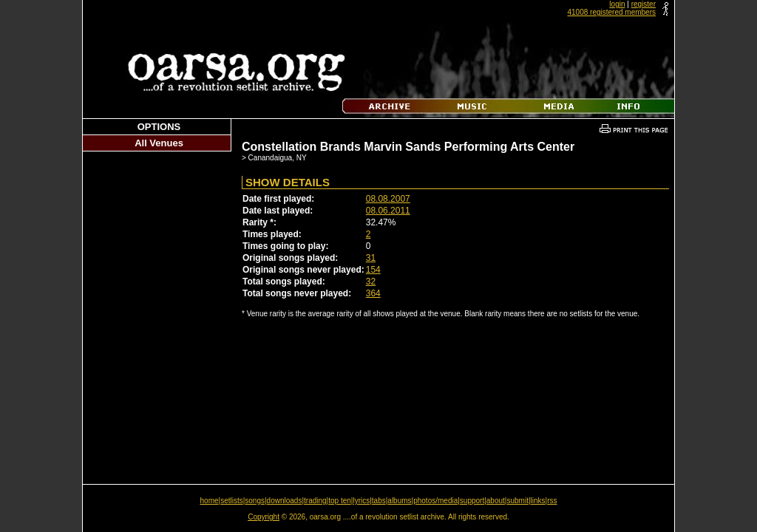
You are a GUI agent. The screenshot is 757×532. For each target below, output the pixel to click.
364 (373, 293)
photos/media (435, 501)
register (644, 4)
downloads (285, 501)
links (538, 501)
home (210, 501)
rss (552, 501)
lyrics (361, 501)
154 (373, 270)
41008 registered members (611, 12)
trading (315, 501)
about (496, 501)
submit (517, 501)
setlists (232, 501)
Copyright (264, 517)
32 (371, 282)
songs (255, 501)
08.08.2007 (388, 199)
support (472, 501)
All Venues (159, 143)
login (617, 4)
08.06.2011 (388, 211)
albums (399, 501)
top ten (340, 501)
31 (371, 258)
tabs (379, 501)
